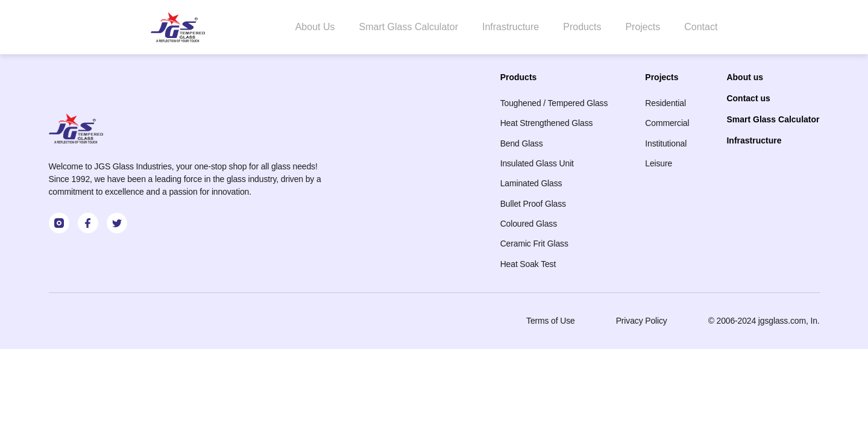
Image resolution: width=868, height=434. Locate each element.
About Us (315, 27)
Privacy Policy (642, 321)
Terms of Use (551, 321)
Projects (643, 27)
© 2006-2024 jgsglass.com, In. (764, 321)
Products (582, 27)
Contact (701, 27)
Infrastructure (511, 27)
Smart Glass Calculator (408, 27)
